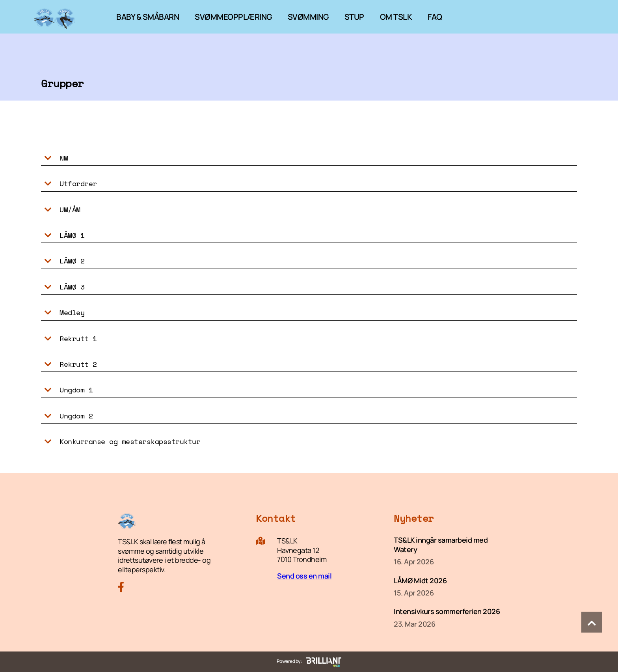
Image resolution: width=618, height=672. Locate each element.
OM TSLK (396, 17)
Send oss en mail (304, 576)
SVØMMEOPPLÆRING (233, 17)
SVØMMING (308, 17)
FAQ (435, 17)
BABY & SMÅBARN (148, 17)
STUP (354, 17)
